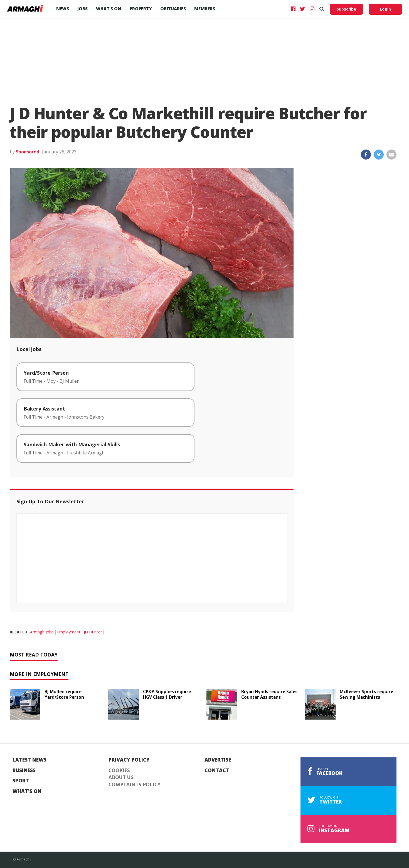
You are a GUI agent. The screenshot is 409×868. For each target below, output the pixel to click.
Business (24, 770)
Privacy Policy (129, 760)
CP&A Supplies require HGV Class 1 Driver (167, 694)
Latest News (29, 760)
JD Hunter (93, 632)
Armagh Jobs (42, 632)
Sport (21, 781)
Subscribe (346, 9)
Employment (69, 632)
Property (141, 9)
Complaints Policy (135, 785)
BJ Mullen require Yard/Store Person (64, 694)
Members (205, 9)
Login (385, 9)
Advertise (218, 760)
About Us (121, 777)
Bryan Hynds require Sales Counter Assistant (269, 694)
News (63, 9)
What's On (27, 791)
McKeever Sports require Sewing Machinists (366, 694)
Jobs (82, 9)
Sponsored (28, 152)
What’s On (109, 9)
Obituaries (173, 9)
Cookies (119, 770)
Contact (217, 770)
